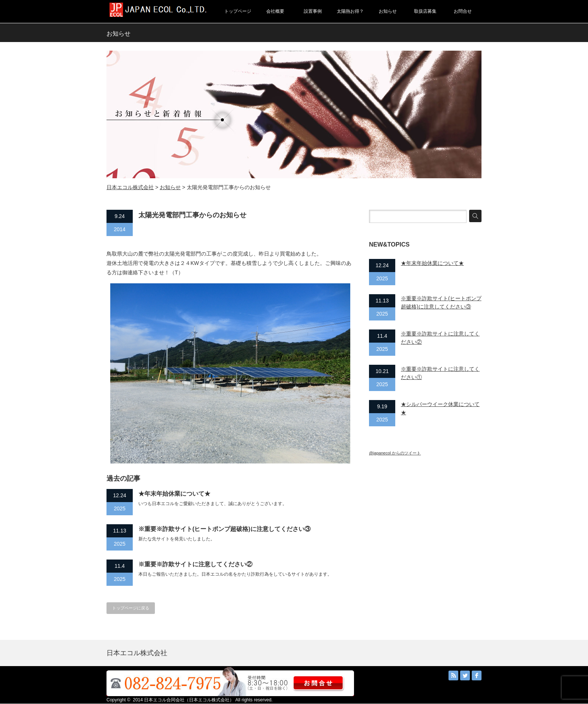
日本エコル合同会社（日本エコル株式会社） (189, 700)
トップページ (238, 11)
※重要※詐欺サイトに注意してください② (195, 564)
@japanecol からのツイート (395, 453)
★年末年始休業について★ (174, 494)
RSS (453, 675)
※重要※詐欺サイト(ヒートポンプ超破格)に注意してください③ (224, 529)
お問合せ (463, 11)
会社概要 (275, 11)
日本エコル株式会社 (130, 187)
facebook (477, 675)
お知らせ (388, 11)
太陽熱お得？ (350, 11)
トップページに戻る (131, 608)
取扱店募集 (425, 11)
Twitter (465, 675)
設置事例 (313, 11)
